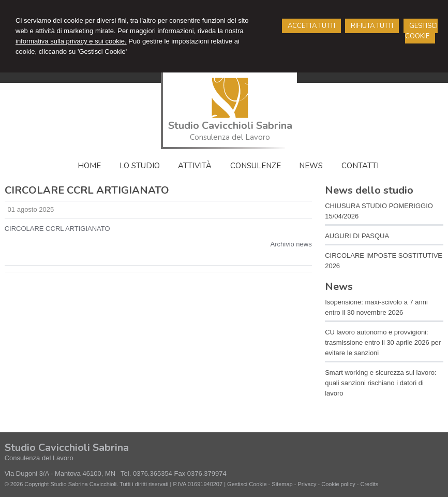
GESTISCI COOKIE (421, 31)
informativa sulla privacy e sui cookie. (71, 41)
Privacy (307, 484)
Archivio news (291, 244)
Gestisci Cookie (247, 484)
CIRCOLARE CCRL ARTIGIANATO (57, 229)
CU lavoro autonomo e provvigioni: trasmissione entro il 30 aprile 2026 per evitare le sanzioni (383, 342)
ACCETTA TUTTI (311, 26)
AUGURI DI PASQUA (357, 236)
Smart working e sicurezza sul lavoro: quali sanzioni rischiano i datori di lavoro (380, 383)
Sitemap (282, 484)
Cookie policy (338, 484)
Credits (369, 484)
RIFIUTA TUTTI (372, 26)
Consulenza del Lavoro (230, 137)
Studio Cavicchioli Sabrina (230, 126)
